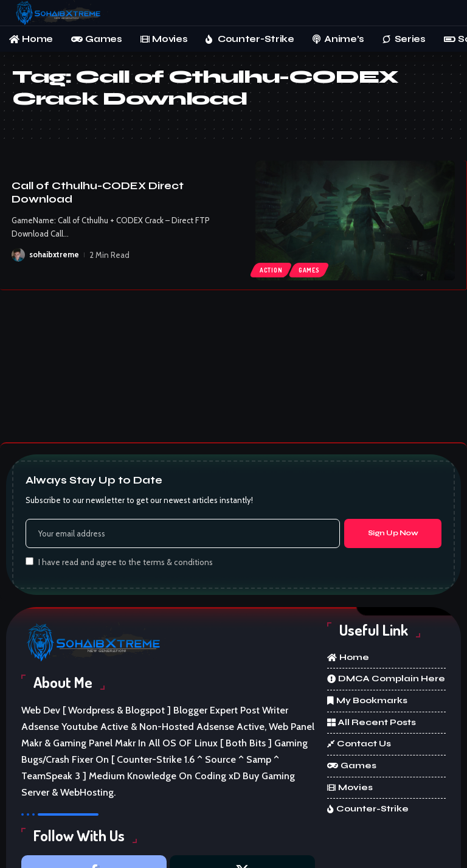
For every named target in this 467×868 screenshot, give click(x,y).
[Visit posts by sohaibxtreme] (18, 255)
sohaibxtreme (54, 255)
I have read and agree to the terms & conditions (126, 562)
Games (309, 270)
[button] (446, 13)
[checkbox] (29, 561)
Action (271, 270)
